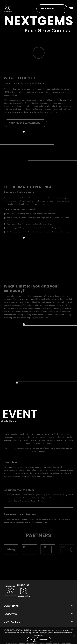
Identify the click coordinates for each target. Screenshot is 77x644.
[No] (74, 636)
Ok (31, 640)
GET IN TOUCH (47, 9)
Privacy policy (43, 640)
